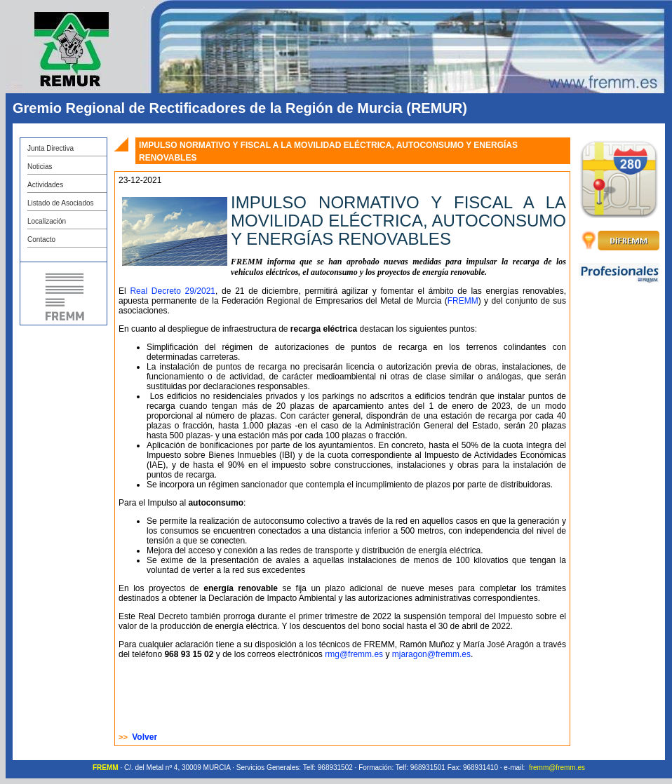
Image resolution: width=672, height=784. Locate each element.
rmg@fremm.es (355, 654)
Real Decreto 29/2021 (173, 291)
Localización (47, 221)
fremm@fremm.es (557, 768)
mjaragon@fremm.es (431, 654)
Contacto (41, 239)
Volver (145, 737)
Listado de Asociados (61, 203)
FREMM (463, 301)
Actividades (45, 185)
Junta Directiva (51, 148)
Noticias (40, 167)
